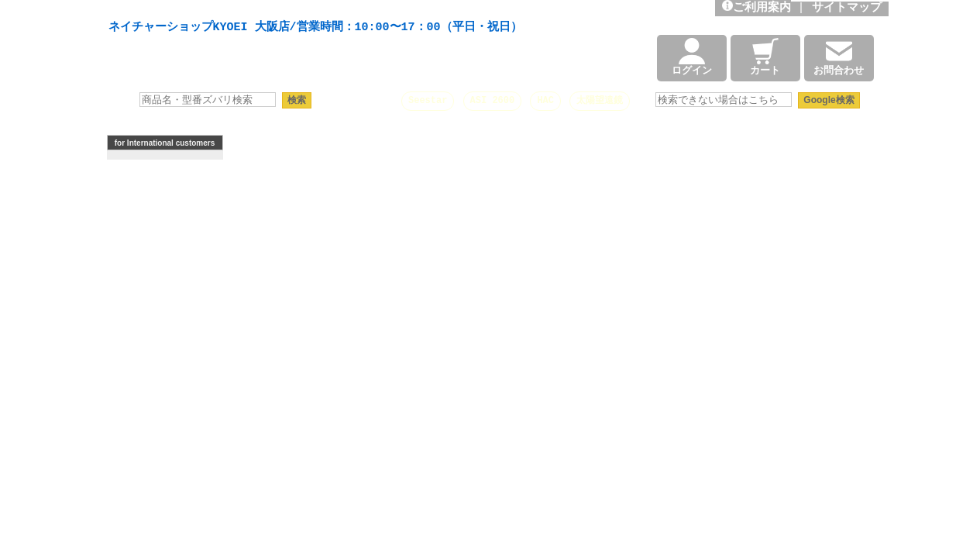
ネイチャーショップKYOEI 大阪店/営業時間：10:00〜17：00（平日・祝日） (315, 28)
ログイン (692, 58)
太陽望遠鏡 (600, 100)
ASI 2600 (493, 100)
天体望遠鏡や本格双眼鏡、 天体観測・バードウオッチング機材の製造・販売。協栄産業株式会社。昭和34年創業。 (311, 9)
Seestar (428, 100)
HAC (545, 100)
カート (765, 58)
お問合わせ (839, 58)
